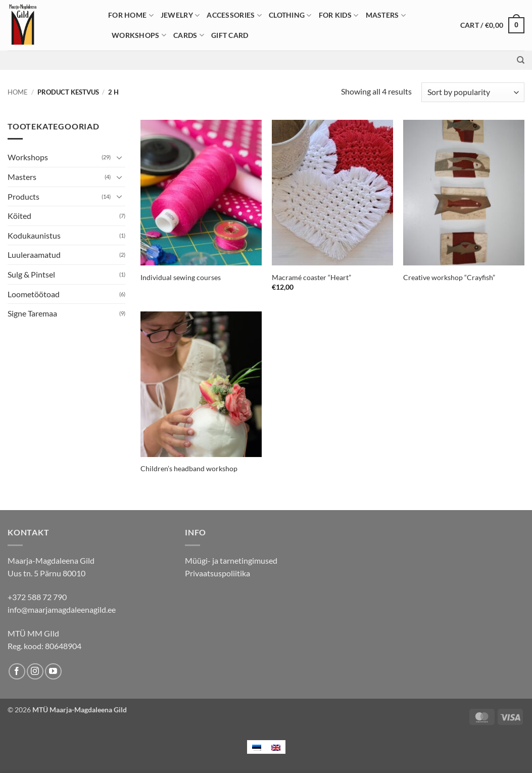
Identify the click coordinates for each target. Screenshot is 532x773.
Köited (19, 216)
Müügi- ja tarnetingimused (231, 560)
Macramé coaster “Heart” (311, 277)
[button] (492, 25)
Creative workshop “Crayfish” (449, 277)
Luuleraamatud (34, 255)
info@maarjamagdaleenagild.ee (62, 609)
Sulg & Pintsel (31, 274)
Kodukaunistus (34, 235)
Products (23, 196)
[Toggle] (119, 157)
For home (131, 15)
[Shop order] (473, 92)
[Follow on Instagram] (35, 672)
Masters (386, 15)
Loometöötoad (34, 294)
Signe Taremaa (32, 313)
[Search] (521, 60)
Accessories (234, 15)
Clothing (290, 15)
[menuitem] (257, 747)
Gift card (230, 35)
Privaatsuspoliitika (217, 573)
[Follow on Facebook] (17, 672)
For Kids (339, 15)
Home (18, 92)
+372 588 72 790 (37, 597)
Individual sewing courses (181, 277)
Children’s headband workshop (189, 468)
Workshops (139, 35)
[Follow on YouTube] (53, 672)
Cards (189, 35)
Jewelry (180, 15)
